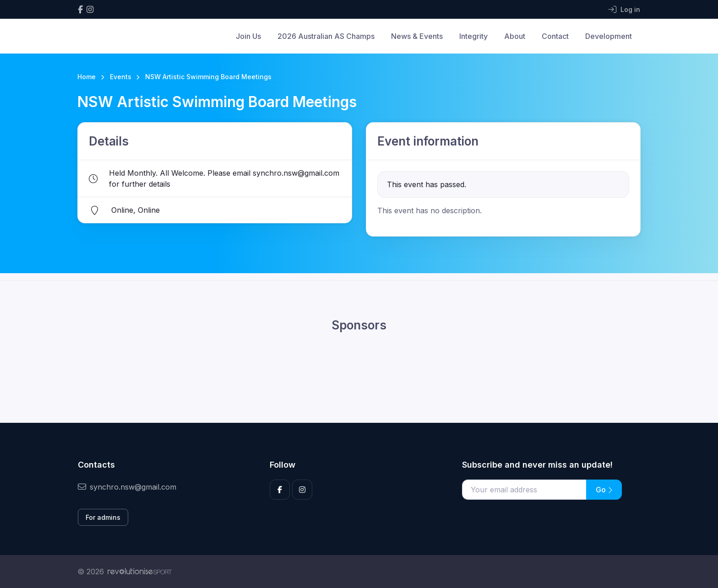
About (515, 36)
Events (121, 77)
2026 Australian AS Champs (326, 36)
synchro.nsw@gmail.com (127, 487)
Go (604, 490)
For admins (103, 517)
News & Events (417, 36)
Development (609, 36)
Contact (555, 36)
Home (87, 77)
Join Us (248, 36)
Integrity (473, 36)
